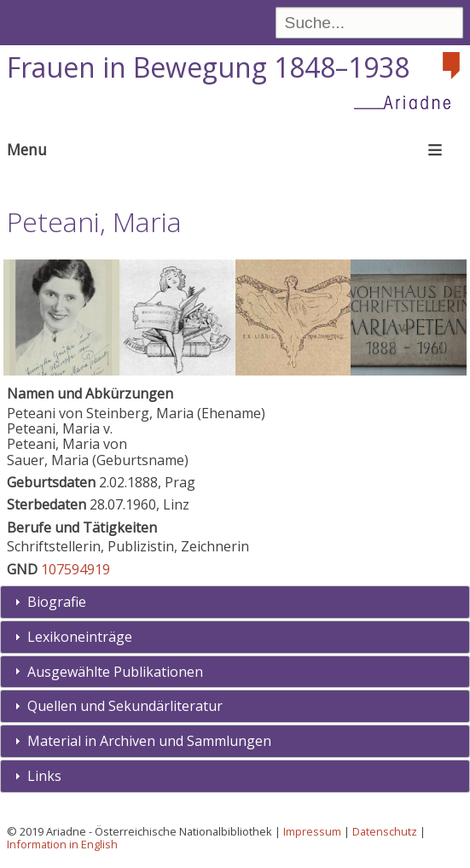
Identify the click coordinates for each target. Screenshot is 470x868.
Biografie (57, 602)
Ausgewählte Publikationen (115, 672)
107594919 (75, 569)
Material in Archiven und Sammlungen (149, 741)
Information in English (62, 844)
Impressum (312, 831)
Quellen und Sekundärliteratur (125, 706)
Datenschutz (385, 831)
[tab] (235, 602)
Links (44, 776)
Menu (27, 149)
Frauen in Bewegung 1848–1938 (208, 67)
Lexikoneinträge (80, 637)
